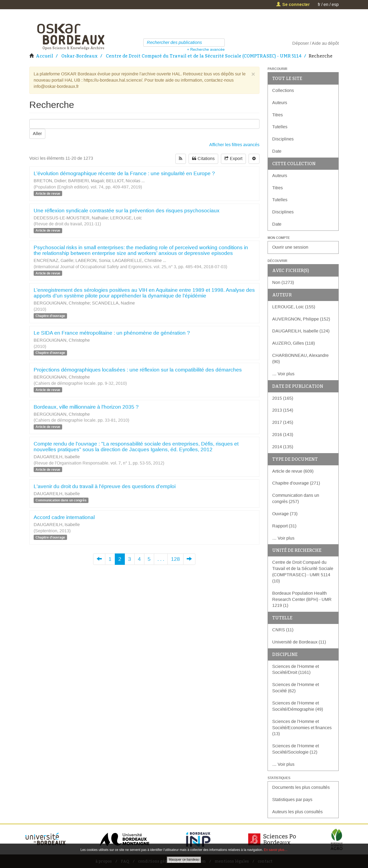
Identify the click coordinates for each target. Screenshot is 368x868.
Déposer (301, 43)
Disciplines (283, 139)
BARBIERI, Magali (86, 181)
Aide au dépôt (325, 43)
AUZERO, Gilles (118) (294, 343)
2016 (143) (283, 435)
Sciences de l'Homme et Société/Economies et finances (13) (302, 728)
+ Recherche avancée (206, 49)
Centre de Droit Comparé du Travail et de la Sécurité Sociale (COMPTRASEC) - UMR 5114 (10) (303, 572)
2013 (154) (283, 410)
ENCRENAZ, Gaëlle (53, 260)
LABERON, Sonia (93, 260)
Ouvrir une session (290, 247)
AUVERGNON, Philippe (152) (301, 319)
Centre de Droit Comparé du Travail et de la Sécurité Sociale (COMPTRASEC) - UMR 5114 (204, 56)
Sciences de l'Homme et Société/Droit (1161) (296, 670)
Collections (283, 90)
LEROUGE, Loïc (126, 218)
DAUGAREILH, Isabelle (57, 457)
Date (277, 151)
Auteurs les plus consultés (297, 812)
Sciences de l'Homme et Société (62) (296, 688)
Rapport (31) (284, 526)
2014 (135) (283, 447)
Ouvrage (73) (285, 514)
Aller (37, 134)
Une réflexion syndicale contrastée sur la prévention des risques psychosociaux (127, 211)
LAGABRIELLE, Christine (137, 260)
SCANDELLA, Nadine (113, 303)
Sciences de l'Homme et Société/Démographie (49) (298, 706)
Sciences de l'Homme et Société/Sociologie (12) (296, 749)
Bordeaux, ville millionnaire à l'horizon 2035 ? (86, 407)
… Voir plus (283, 374)
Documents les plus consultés (301, 787)
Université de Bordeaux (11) (299, 642)
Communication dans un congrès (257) (296, 498)
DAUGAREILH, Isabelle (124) (301, 331)
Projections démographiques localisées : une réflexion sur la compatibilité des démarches (138, 370)
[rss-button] (181, 159)
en (326, 4)
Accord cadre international (64, 517)
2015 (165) (283, 398)
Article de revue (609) (293, 471)
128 (175, 559)
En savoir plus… (276, 850)
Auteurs (280, 103)
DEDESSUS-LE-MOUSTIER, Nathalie (71, 218)
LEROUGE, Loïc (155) (294, 307)
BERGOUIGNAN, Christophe (62, 303)
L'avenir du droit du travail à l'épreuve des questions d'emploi (105, 486)
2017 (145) (283, 422)
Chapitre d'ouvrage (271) (296, 483)
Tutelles (280, 127)
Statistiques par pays (292, 800)
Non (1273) (283, 282)
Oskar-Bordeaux (80, 56)
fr (319, 4)
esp (335, 4)
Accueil (45, 56)
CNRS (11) (283, 630)
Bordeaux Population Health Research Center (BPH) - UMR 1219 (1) (302, 599)
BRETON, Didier (50, 181)
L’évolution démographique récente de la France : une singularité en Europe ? (124, 173)
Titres (277, 115)
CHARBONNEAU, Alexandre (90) (300, 358)
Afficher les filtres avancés (234, 145)
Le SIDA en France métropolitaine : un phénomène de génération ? (112, 333)
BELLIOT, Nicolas (123, 181)
